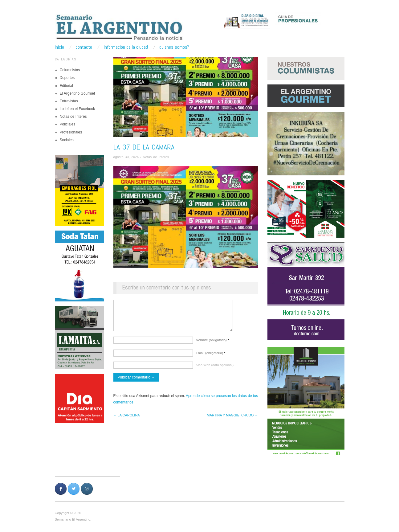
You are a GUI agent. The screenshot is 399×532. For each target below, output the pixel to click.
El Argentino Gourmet (77, 93)
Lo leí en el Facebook (77, 109)
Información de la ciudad (126, 47)
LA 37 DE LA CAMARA (144, 147)
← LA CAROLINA (127, 418)
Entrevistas (69, 101)
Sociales (67, 140)
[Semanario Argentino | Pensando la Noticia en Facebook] (61, 489)
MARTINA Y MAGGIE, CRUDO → (232, 418)
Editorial (66, 86)
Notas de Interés (73, 117)
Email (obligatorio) (211, 356)
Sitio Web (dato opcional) (215, 368)
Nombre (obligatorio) (213, 343)
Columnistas (70, 70)
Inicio (59, 47)
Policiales (68, 124)
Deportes (67, 78)
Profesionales (71, 132)
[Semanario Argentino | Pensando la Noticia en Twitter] (74, 489)
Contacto (84, 47)
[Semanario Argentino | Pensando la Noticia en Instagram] (87, 489)
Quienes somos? (174, 47)
